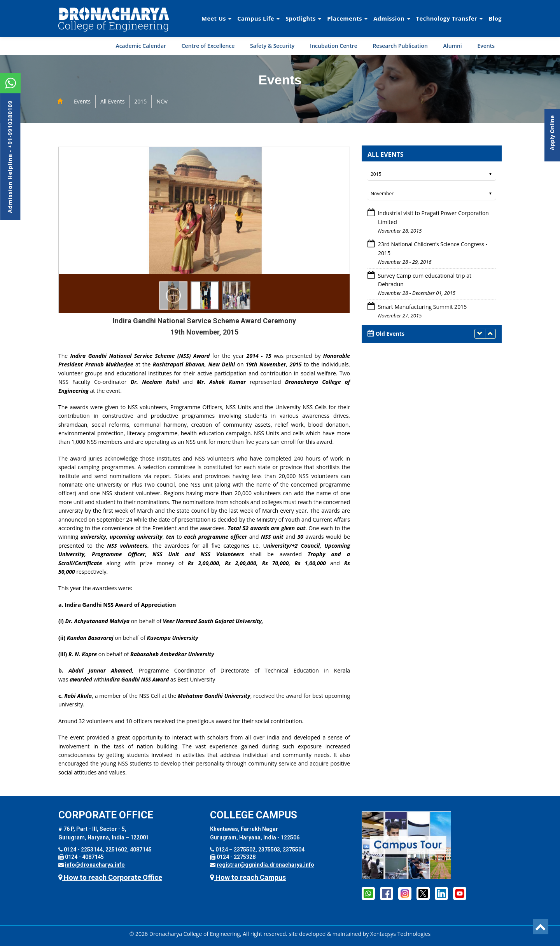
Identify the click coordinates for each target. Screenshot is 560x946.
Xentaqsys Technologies (400, 934)
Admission (392, 18)
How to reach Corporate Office (110, 877)
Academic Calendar (141, 46)
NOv (162, 101)
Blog (495, 18)
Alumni (453, 46)
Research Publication (400, 46)
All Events (112, 101)
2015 (140, 101)
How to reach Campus (248, 877)
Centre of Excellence (208, 46)
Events (486, 46)
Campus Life (258, 18)
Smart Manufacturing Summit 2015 (422, 307)
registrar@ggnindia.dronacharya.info (265, 865)
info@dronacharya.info (95, 865)
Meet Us (216, 18)
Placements (347, 18)
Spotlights (303, 18)
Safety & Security (272, 46)
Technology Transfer (450, 18)
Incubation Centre (334, 46)
